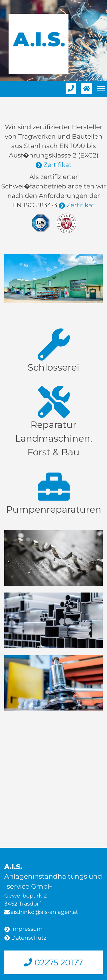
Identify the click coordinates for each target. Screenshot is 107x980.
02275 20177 (58, 962)
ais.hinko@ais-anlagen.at (44, 912)
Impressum (27, 929)
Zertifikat (57, 165)
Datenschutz (29, 938)
